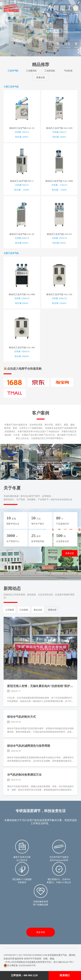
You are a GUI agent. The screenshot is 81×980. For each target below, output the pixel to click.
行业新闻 (24, 610)
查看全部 (41, 78)
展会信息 (38, 610)
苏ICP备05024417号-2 (64, 962)
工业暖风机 (31, 71)
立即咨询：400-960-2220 (24, 975)
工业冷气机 (13, 71)
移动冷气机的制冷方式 (21, 717)
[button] (38, 53)
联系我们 (65, 975)
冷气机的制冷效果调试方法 (24, 775)
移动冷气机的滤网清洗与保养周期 (29, 746)
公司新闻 (10, 610)
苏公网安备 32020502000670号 (20, 965)
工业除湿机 (50, 71)
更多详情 (41, 932)
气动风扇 (68, 71)
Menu (73, 8)
